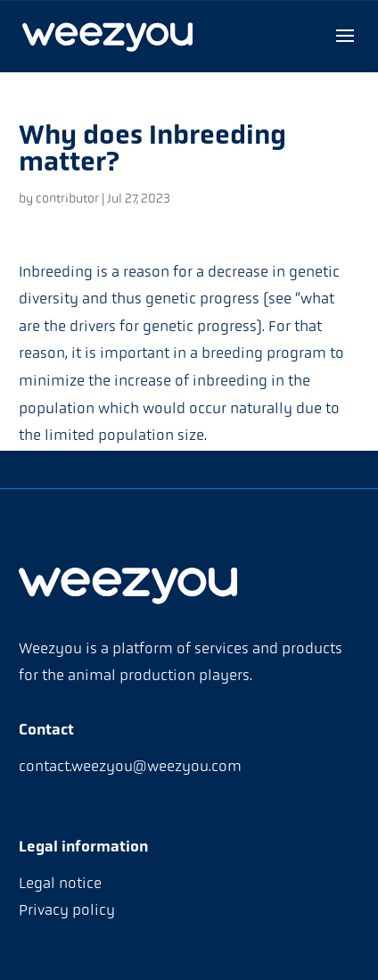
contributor (67, 199)
